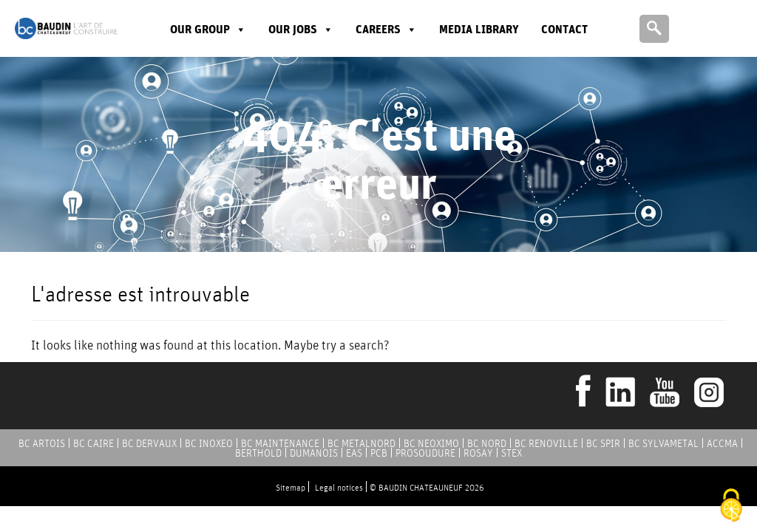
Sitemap (291, 487)
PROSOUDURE (425, 453)
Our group (208, 29)
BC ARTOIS (42, 443)
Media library (479, 29)
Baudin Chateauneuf (66, 28)
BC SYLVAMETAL (663, 443)
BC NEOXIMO (431, 443)
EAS (354, 453)
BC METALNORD (361, 443)
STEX (512, 453)
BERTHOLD (258, 453)
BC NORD (487, 443)
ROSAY (478, 453)
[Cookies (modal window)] (731, 507)
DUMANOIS (314, 453)
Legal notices (339, 487)
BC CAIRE (94, 443)
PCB (379, 453)
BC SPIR (603, 443)
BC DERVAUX (149, 443)
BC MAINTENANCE (280, 443)
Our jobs (301, 29)
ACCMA (722, 443)
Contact (564, 29)
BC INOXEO (209, 443)
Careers (386, 29)
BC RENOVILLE (546, 443)
